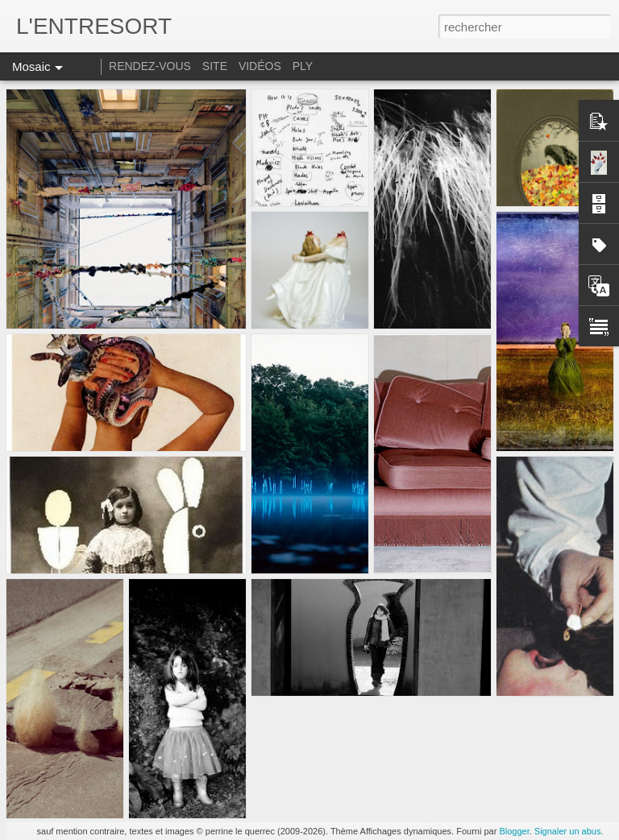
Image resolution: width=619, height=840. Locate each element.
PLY (303, 66)
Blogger (514, 831)
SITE (215, 66)
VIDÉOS (262, 66)
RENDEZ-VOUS (150, 66)
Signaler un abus (568, 831)
